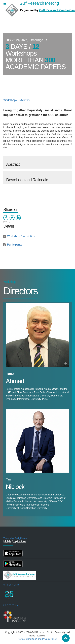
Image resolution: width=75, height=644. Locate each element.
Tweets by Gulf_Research (17, 538)
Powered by (11, 605)
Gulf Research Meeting (32, 3)
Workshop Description (21, 236)
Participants (15, 245)
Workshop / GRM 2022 (17, 100)
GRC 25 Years (12, 585)
